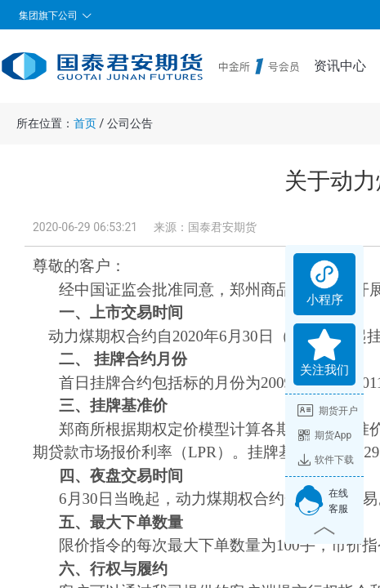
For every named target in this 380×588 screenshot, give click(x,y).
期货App (324, 435)
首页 (85, 123)
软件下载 (326, 460)
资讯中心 (340, 66)
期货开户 (328, 411)
